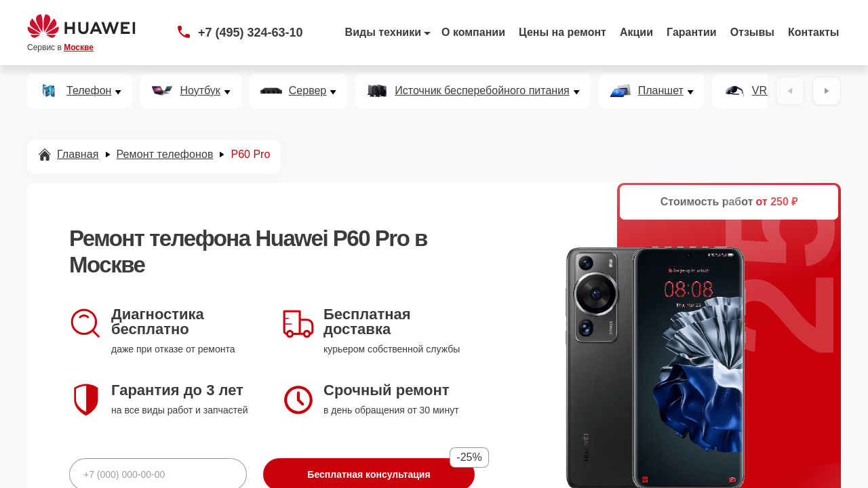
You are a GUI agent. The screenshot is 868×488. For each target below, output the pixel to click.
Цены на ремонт (563, 32)
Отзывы (752, 32)
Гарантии (692, 32)
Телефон (89, 91)
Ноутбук (200, 91)
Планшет (661, 91)
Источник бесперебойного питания (482, 91)
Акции (636, 32)
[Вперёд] (827, 91)
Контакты (813, 32)
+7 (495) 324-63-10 (251, 33)
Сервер (308, 91)
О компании (473, 32)
